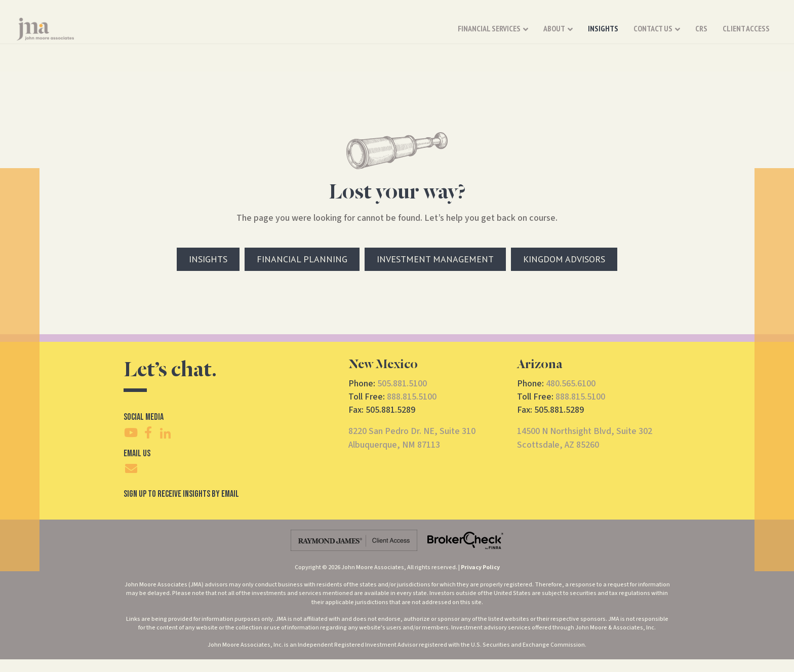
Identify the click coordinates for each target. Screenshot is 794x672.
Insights (496, 35)
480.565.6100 (571, 384)
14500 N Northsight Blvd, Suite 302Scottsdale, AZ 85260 (585, 438)
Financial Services (382, 35)
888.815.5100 (412, 397)
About (447, 35)
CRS (594, 35)
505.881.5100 (402, 384)
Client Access (639, 35)
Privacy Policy (480, 567)
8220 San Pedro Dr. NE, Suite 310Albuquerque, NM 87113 (412, 438)
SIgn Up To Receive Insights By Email (181, 494)
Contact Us (546, 35)
